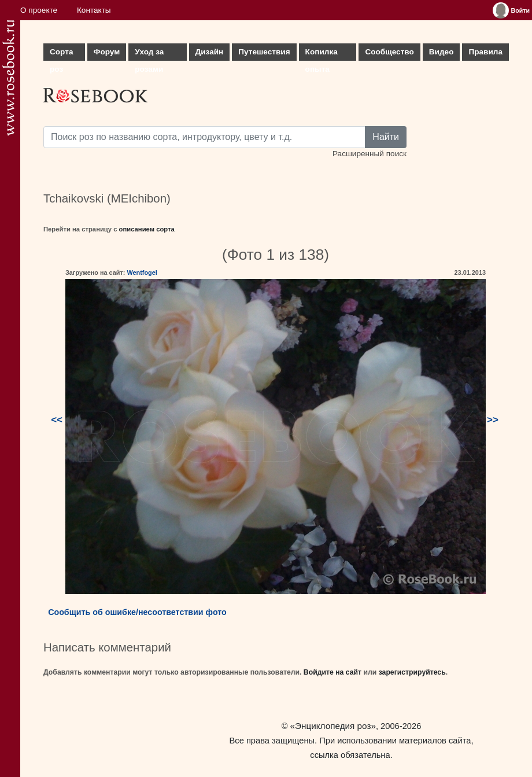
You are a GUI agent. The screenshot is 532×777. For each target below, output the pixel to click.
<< (57, 420)
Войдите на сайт (332, 672)
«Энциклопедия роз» (333, 726)
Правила (485, 52)
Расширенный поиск (370, 154)
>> (493, 420)
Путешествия (264, 52)
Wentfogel (142, 272)
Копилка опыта (322, 54)
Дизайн (210, 52)
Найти (386, 137)
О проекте (39, 10)
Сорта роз (61, 54)
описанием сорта (147, 229)
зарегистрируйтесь (412, 672)
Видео (442, 52)
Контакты (94, 10)
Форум (107, 52)
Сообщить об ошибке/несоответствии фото (137, 612)
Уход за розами (149, 54)
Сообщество (389, 52)
